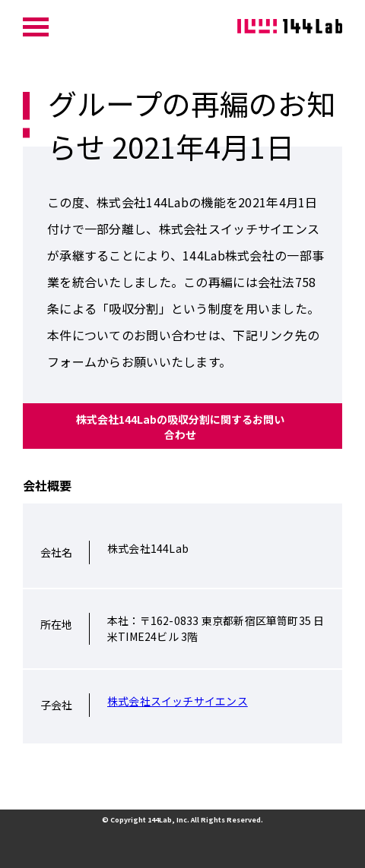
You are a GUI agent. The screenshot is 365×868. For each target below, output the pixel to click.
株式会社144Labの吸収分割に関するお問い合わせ (180, 427)
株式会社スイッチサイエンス (178, 701)
